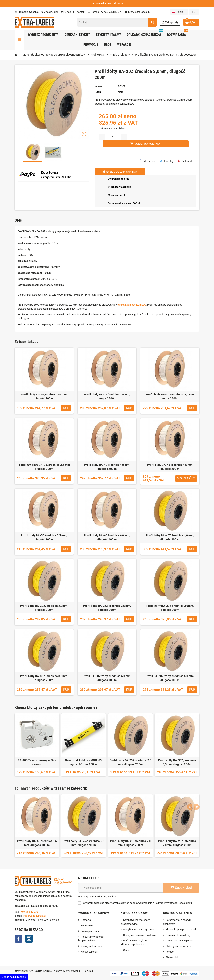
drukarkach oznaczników (132, 305)
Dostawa (86, 920)
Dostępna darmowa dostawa (139, 935)
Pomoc (93, 12)
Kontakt (79, 12)
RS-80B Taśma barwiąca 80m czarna (37, 762)
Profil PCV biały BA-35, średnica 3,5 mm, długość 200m (44, 467)
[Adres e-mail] (121, 888)
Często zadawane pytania (180, 941)
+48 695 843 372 (29, 912)
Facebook (18, 939)
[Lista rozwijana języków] (179, 12)
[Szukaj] (117, 22)
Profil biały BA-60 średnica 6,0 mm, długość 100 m (107, 537)
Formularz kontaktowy (178, 935)
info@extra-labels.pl (137, 12)
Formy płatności (90, 931)
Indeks (99, 86)
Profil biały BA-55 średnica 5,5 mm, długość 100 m (44, 537)
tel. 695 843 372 (112, 12)
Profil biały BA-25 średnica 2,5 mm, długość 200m (107, 396)
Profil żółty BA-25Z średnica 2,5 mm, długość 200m (107, 608)
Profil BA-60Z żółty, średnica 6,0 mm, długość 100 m (170, 678)
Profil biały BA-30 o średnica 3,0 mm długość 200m (170, 396)
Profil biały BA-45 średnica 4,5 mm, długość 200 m (170, 467)
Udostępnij (147, 161)
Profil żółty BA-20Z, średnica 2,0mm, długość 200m (44, 608)
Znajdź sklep (50, 12)
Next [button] (196, 787)
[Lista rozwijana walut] (194, 12)
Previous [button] (189, 787)
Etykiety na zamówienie (179, 946)
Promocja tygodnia (27, 12)
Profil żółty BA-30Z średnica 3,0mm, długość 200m (170, 608)
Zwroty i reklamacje (92, 946)
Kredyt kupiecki (89, 952)
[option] (37, 745)
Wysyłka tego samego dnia (138, 929)
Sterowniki (172, 957)
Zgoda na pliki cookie (14, 977)
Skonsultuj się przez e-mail (181, 929)
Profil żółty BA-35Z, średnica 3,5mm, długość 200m (44, 678)
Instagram (29, 939)
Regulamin (87, 926)
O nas (66, 12)
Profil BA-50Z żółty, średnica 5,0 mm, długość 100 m (107, 678)
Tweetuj (166, 161)
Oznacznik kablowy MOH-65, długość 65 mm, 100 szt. (84, 762)
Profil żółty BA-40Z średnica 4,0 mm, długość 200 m (170, 537)
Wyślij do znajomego (120, 172)
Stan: (99, 92)
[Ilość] (113, 137)
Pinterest (185, 161)
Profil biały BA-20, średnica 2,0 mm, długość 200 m (44, 396)
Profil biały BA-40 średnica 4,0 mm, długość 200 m (107, 467)
